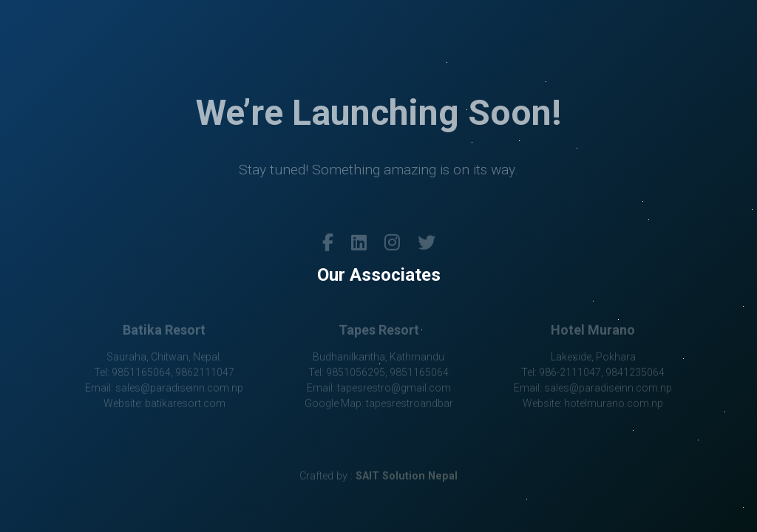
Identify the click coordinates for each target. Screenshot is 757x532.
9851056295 (356, 373)
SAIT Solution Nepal (407, 477)
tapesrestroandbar (410, 404)
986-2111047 (570, 373)
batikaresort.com (185, 404)
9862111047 (205, 373)
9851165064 (141, 373)
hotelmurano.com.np (614, 404)
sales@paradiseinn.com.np (179, 389)
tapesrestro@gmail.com (394, 389)
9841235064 (635, 373)
